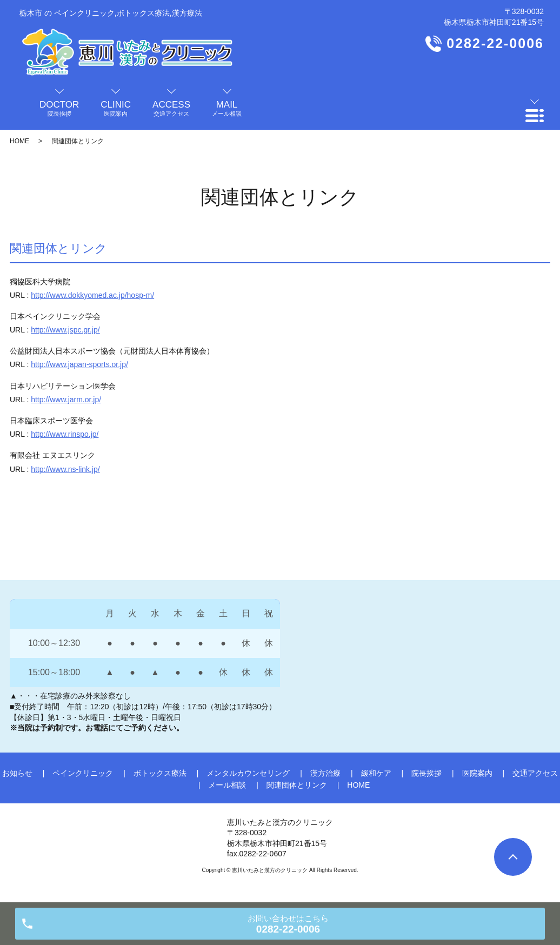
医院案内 (477, 773)
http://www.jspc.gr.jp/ (65, 330)
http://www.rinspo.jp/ (65, 434)
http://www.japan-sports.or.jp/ (79, 364)
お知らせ (17, 773)
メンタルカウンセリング (248, 773)
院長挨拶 (426, 773)
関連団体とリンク (297, 785)
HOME (19, 141)
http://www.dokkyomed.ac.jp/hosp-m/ (92, 295)
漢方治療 (325, 773)
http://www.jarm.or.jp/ (66, 400)
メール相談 (227, 785)
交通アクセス (535, 773)
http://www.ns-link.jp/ (65, 469)
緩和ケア (376, 773)
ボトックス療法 (160, 773)
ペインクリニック (83, 773)
